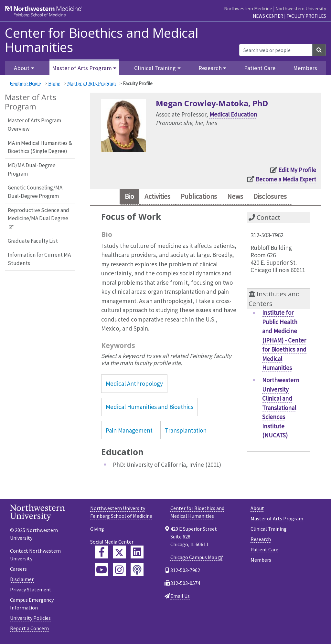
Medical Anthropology (134, 385)
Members (305, 68)
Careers (18, 570)
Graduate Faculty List (33, 241)
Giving (97, 530)
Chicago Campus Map (194, 559)
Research (261, 541)
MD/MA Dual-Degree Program (32, 169)
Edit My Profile (297, 170)
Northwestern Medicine (248, 9)
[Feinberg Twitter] (119, 554)
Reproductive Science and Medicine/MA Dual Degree (38, 214)
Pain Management (129, 432)
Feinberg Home (25, 83)
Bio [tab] (120, 197)
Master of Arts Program (91, 83)
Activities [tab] (152, 197)
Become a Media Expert (286, 179)
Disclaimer (22, 581)
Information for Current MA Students (39, 259)
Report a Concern (29, 630)
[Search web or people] (276, 50)
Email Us (180, 598)
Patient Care (260, 68)
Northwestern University (301, 9)
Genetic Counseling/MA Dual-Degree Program (35, 192)
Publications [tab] (199, 197)
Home (54, 83)
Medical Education (233, 114)
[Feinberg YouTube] (101, 571)
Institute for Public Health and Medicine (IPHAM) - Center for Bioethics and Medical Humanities (284, 342)
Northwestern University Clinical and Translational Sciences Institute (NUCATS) (281, 409)
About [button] (22, 68)
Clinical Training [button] (155, 68)
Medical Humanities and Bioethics (149, 408)
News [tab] (239, 197)
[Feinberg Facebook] (101, 554)
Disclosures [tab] (278, 197)
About (257, 510)
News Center (268, 16)
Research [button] (210, 68)
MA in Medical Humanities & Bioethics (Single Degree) (40, 147)
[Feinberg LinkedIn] (137, 554)
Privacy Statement (31, 591)
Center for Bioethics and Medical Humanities (102, 40)
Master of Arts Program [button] (82, 68)
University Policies (30, 619)
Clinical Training (269, 530)
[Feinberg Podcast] (137, 571)
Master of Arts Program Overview (34, 125)
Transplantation (186, 432)
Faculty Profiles (306, 16)
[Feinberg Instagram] (119, 571)
